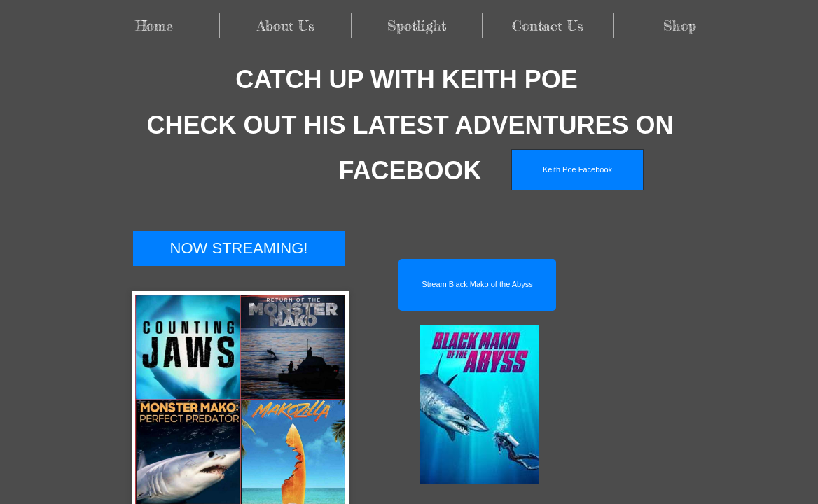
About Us (286, 26)
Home (154, 26)
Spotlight (417, 26)
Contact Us (548, 26)
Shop (680, 26)
